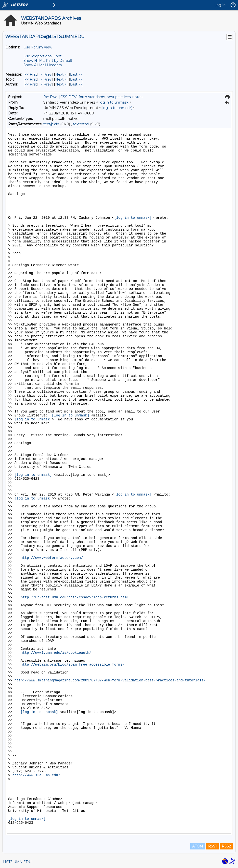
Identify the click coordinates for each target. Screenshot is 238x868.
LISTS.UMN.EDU (17, 862)
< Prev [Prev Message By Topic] (46, 79)
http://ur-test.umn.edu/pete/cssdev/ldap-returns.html (75, 597)
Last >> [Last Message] (76, 74)
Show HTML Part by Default (48, 61)
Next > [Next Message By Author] (61, 84)
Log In (220, 5)
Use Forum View (38, 47)
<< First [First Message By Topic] (31, 79)
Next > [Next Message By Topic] (61, 79)
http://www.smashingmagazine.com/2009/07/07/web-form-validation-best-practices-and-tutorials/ (110, 680)
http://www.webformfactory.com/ (52, 558)
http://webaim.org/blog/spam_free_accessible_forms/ (72, 665)
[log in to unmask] (114, 102)
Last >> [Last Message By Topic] (76, 79)
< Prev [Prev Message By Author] (46, 84)
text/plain (51, 124)
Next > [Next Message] (61, 74)
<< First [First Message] (31, 74)
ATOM (198, 846)
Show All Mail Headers (43, 65)
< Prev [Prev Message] (46, 74)
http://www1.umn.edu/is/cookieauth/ (56, 653)
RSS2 (226, 846)
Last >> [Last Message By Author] (76, 84)
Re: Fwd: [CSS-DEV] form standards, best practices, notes (93, 97)
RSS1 (212, 846)
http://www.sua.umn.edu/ (36, 775)
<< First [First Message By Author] (31, 84)
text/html (81, 124)
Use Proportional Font (43, 56)
